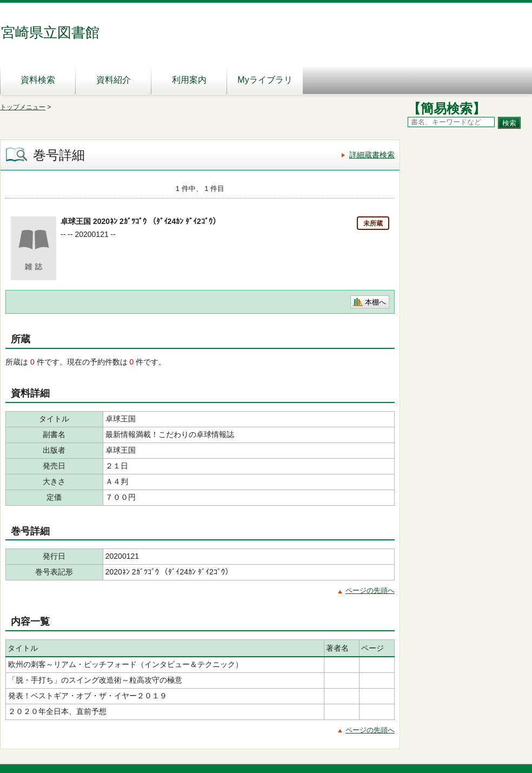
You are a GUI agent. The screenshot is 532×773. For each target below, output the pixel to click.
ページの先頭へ (370, 590)
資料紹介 (114, 80)
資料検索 (38, 80)
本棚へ (375, 302)
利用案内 (189, 80)
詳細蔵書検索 (372, 155)
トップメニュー (23, 107)
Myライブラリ (265, 80)
